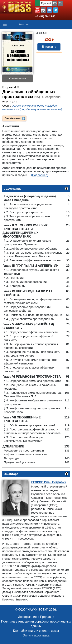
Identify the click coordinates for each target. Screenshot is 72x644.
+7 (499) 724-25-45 (45, 16)
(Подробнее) (40, 175)
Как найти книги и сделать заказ (36, 631)
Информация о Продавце (36, 617)
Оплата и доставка (36, 635)
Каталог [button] (24, 24)
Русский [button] (46, 3)
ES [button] (55, 3)
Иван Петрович (49, 482)
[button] (37, 10)
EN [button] (61, 3)
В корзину (49, 47)
